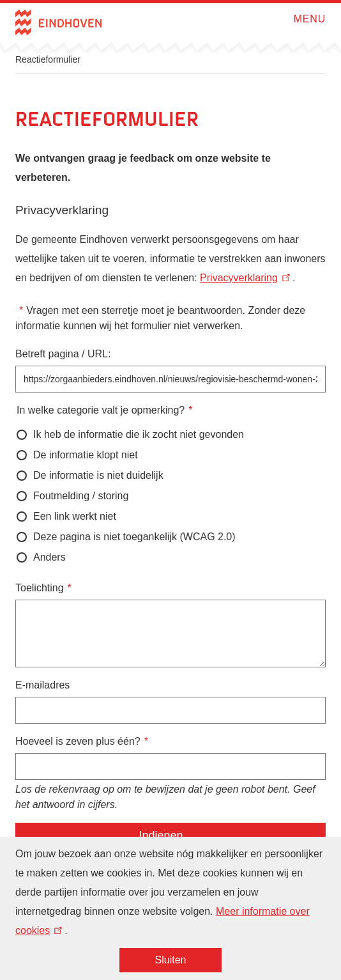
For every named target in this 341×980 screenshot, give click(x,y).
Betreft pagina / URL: (63, 354)
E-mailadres (42, 685)
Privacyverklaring (246, 278)
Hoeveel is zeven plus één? (78, 741)
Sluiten (171, 966)
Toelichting (40, 588)
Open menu (290, 19)
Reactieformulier (48, 59)
